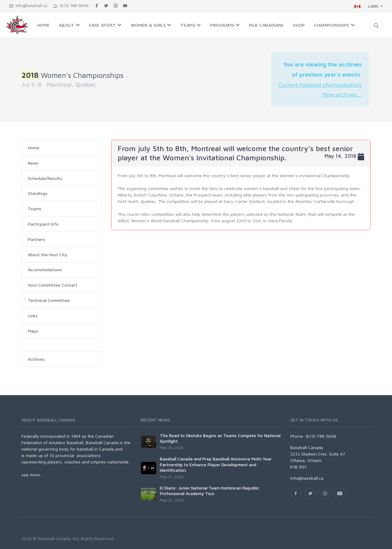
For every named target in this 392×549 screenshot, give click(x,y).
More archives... (342, 94)
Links (33, 316)
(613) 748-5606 (71, 6)
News (33, 163)
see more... (32, 475)
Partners (36, 239)
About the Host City (48, 255)
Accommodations (45, 270)
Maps (33, 331)
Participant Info (43, 224)
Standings (38, 193)
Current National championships (320, 85)
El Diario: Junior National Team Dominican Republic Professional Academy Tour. (209, 491)
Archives (36, 359)
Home (34, 148)
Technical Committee (49, 300)
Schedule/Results (45, 178)
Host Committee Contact (53, 285)
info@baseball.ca (28, 6)
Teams (35, 209)
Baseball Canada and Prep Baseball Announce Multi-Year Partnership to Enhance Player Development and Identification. (216, 464)
